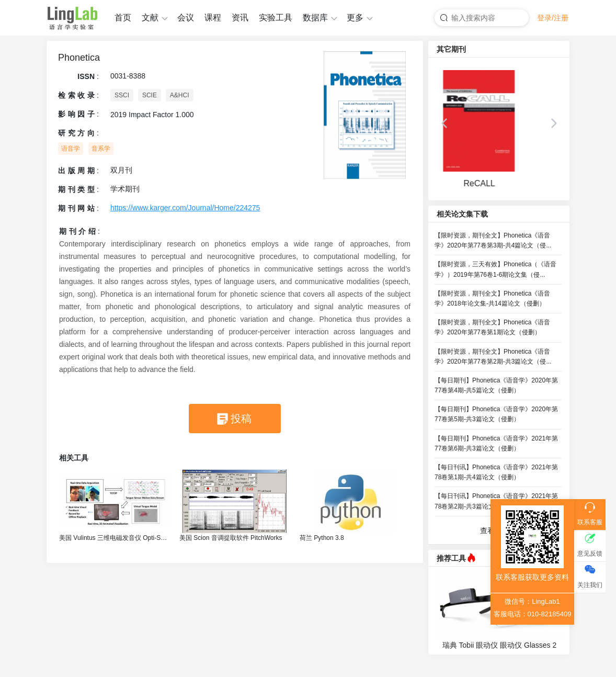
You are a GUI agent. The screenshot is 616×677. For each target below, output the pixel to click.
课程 (213, 18)
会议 (186, 18)
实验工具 (276, 18)
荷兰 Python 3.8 (322, 538)
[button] (444, 123)
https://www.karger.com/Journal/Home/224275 (185, 208)
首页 (123, 18)
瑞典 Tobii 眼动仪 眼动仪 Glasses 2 (500, 645)
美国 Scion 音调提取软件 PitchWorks (231, 538)
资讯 (240, 18)
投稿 (241, 419)
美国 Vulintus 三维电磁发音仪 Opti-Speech (114, 538)
